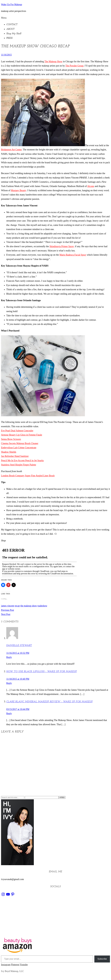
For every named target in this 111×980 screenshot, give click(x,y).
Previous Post (8, 610)
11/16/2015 (6, 55)
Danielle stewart (19, 645)
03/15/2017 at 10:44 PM (18, 709)
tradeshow (42, 606)
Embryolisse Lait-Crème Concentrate (19, 448)
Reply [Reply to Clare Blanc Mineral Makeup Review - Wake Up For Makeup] (9, 713)
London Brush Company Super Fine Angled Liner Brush (28, 476)
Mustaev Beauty (18, 190)
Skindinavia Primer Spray (62, 246)
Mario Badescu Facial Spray (73, 255)
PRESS (9, 38)
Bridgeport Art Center (11, 150)
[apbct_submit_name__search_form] (62, 797)
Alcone (91, 186)
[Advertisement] (55, 918)
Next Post (6, 614)
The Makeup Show (53, 61)
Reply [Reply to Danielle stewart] (9, 657)
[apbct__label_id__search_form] (42, 797)
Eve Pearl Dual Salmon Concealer (17, 431)
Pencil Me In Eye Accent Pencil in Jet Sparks (22, 461)
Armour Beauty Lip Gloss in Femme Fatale (22, 435)
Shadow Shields (9, 452)
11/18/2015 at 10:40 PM (18, 679)
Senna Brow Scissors (11, 439)
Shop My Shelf (14, 34)
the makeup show (29, 606)
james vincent (8, 606)
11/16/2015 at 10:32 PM (18, 653)
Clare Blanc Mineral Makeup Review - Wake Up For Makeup (49, 702)
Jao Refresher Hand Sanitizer (15, 456)
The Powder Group (74, 66)
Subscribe (102, 959)
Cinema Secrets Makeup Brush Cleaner (20, 443)
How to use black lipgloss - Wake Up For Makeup (42, 672)
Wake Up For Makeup (12, 4)
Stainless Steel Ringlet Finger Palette (19, 465)
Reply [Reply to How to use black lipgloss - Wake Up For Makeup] (9, 683)
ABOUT (10, 29)
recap (17, 606)
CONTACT (12, 25)
